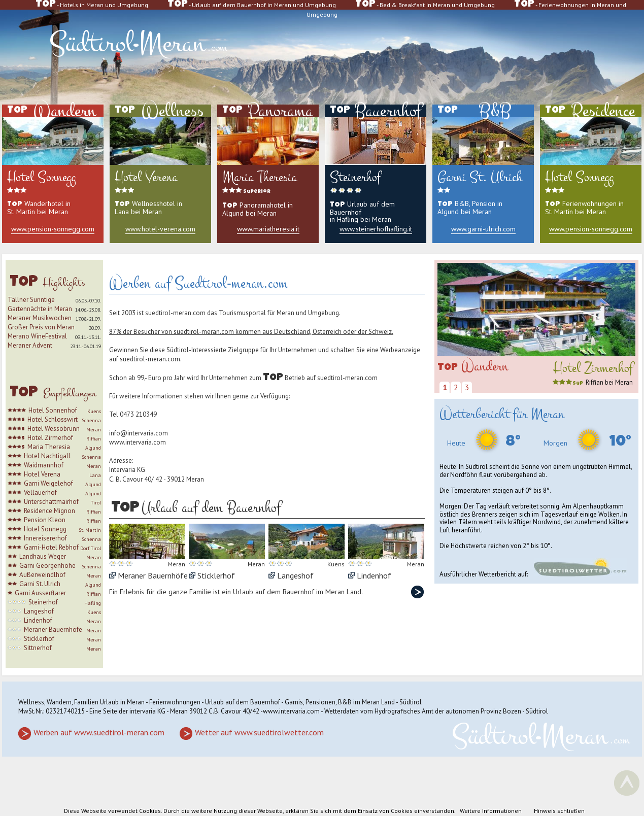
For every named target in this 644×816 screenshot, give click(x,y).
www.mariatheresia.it (268, 229)
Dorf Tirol (91, 548)
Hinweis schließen (559, 811)
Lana (95, 475)
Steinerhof (43, 602)
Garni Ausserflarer (40, 593)
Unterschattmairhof (51, 502)
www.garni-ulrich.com (483, 229)
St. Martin (90, 530)
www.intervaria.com (138, 442)
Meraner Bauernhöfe (53, 630)
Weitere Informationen (491, 811)
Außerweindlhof (42, 575)
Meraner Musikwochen (40, 318)
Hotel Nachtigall (47, 456)
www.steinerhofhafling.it (376, 229)
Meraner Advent (30, 345)
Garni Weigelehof (48, 483)
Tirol (96, 503)
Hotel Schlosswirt (53, 419)
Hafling (93, 603)
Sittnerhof (38, 648)
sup (568, 384)
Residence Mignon (49, 511)
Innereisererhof (45, 538)
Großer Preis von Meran (41, 327)
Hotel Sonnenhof (53, 410)
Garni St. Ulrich (40, 584)
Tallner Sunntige (31, 300)
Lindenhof (38, 620)
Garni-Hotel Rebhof (51, 547)
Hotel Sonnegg (45, 529)
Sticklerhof (39, 639)
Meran (94, 430)
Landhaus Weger (43, 556)
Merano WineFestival (37, 336)
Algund (93, 448)
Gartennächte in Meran (40, 309)
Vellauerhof (40, 492)
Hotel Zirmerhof (50, 438)
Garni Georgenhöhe (47, 566)
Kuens (94, 411)
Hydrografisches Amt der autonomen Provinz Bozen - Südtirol (461, 711)
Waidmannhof (44, 465)
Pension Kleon (45, 520)
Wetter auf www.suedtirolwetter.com (259, 732)
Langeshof (39, 611)
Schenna (91, 420)
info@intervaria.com (139, 433)
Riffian (94, 439)
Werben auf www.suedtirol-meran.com (99, 732)
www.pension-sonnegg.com (53, 229)
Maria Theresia (49, 447)
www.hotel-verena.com (160, 229)
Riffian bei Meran (609, 382)
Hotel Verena (42, 474)
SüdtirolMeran (138, 43)
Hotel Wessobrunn (54, 429)
